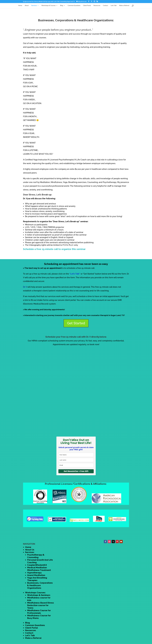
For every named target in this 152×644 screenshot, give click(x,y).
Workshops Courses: (35, 593)
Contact (105, 7)
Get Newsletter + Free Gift (76, 471)
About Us (30, 550)
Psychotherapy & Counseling (36, 556)
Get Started (76, 323)
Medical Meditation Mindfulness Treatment (39, 569)
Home (20, 7)
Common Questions (74, 7)
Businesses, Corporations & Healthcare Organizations (40, 585)
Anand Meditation (36, 575)
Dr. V (25, 287)
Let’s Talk (114, 7)
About (27, 7)
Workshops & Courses (48, 7)
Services (34, 7)
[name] (76, 455)
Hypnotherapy (34, 573)
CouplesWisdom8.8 (37, 565)
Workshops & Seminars (39, 595)
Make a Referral (124, 7)
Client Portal (87, 7)
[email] (76, 465)
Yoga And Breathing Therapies (37, 579)
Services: (30, 552)
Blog (62, 7)
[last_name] (76, 460)
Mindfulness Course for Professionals (39, 612)
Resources (97, 7)
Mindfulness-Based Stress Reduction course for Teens (41, 605)
